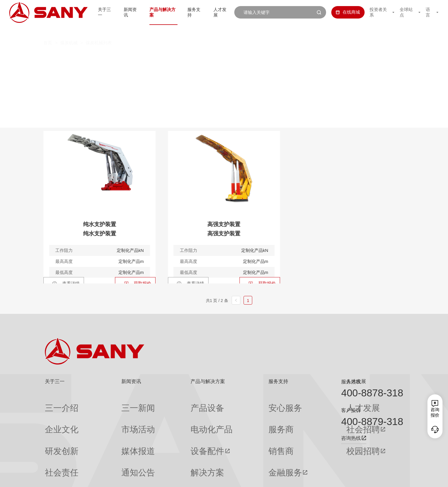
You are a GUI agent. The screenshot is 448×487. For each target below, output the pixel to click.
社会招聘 (293, 414)
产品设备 (165, 403)
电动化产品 (167, 414)
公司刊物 (54, 459)
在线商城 (343, 12)
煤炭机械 (69, 31)
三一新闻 (110, 403)
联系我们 (331, 477)
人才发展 (222, 12)
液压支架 (293, 57)
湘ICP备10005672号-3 (123, 477)
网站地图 (310, 477)
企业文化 (54, 414)
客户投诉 (351, 410)
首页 (48, 31)
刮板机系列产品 (215, 57)
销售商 (233, 425)
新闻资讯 (127, 12)
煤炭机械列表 (99, 31)
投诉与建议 (238, 459)
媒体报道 (110, 425)
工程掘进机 (167, 57)
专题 (105, 459)
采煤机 (258, 57)
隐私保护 (351, 477)
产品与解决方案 (161, 12)
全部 (102, 57)
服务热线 (351, 382)
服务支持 (194, 12)
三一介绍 (54, 403)
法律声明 (372, 477)
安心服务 (235, 403)
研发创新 (54, 425)
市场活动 (110, 414)
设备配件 (165, 425)
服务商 (233, 414)
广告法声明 (394, 477)
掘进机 (127, 57)
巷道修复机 (333, 57)
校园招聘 (293, 425)
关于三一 (99, 12)
